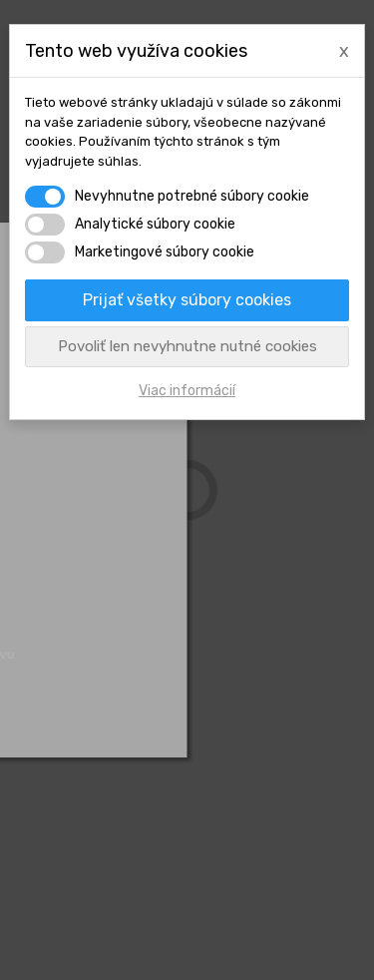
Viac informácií (187, 391)
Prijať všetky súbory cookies (187, 300)
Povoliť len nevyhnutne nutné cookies (187, 346)
